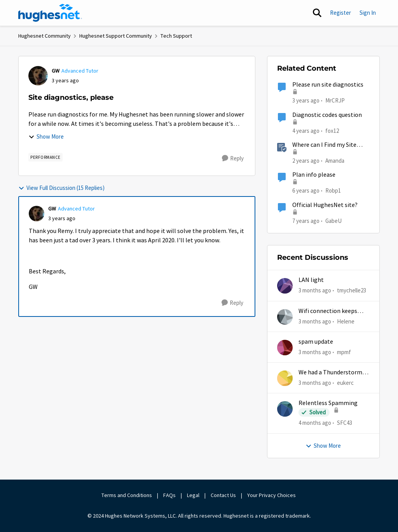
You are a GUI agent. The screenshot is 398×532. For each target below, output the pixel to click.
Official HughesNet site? (325, 205)
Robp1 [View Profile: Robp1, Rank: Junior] (333, 190)
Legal (193, 495)
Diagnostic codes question (327, 115)
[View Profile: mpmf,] (285, 348)
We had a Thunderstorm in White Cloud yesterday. (333, 373)
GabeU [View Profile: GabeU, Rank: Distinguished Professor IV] (333, 220)
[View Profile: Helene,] (285, 317)
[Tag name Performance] (45, 157)
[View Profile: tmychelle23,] (285, 286)
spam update (316, 342)
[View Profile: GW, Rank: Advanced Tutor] (38, 76)
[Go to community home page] (50, 13)
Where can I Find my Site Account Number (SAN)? (324, 145)
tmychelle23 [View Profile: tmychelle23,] (352, 290)
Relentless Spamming (328, 403)
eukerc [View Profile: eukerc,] (345, 383)
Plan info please (314, 175)
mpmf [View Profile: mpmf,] (344, 352)
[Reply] (233, 158)
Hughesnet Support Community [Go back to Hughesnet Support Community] (116, 36)
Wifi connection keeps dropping (328, 311)
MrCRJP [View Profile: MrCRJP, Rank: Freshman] (335, 100)
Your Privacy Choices (272, 495)
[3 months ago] (315, 291)
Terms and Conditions (127, 495)
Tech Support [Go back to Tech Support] (176, 36)
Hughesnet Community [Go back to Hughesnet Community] (45, 36)
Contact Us (223, 495)
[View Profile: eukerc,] (285, 378)
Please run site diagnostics (328, 85)
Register (340, 13)
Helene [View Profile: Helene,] (346, 321)
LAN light (311, 280)
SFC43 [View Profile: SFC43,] (345, 423)
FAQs (169, 495)
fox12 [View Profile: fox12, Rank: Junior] (332, 130)
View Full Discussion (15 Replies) (61, 188)
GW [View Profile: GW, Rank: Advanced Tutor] (56, 71)
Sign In (368, 13)
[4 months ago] (315, 423)
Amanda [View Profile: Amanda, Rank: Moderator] (335, 161)
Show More (46, 136)
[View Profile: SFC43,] (285, 409)
